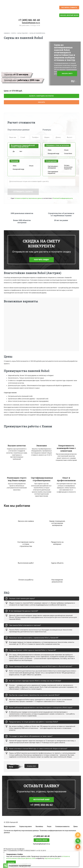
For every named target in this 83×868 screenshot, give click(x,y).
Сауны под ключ (23, 33)
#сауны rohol (31, 766)
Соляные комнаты (62, 826)
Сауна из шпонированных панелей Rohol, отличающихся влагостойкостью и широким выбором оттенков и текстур (65, 52)
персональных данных (52, 858)
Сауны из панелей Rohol (37, 33)
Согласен (11, 862)
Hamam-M (7, 33)
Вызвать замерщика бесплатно (41, 96)
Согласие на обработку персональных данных (28, 198)
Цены (75, 826)
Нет (21, 151)
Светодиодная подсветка (53, 172)
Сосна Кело (68, 153)
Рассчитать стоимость (69, 8)
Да (14, 151)
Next (81, 328)
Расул (49, 826)
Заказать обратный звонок (69, 15)
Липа (50, 150)
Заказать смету (67, 74)
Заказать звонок (41, 840)
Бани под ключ (10, 826)
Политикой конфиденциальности (63, 198)
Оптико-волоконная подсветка (68, 167)
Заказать (41, 102)
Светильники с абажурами (53, 167)
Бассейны (39, 826)
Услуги (13, 33)
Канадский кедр (53, 153)
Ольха (66, 150)
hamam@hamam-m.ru (31, 23)
